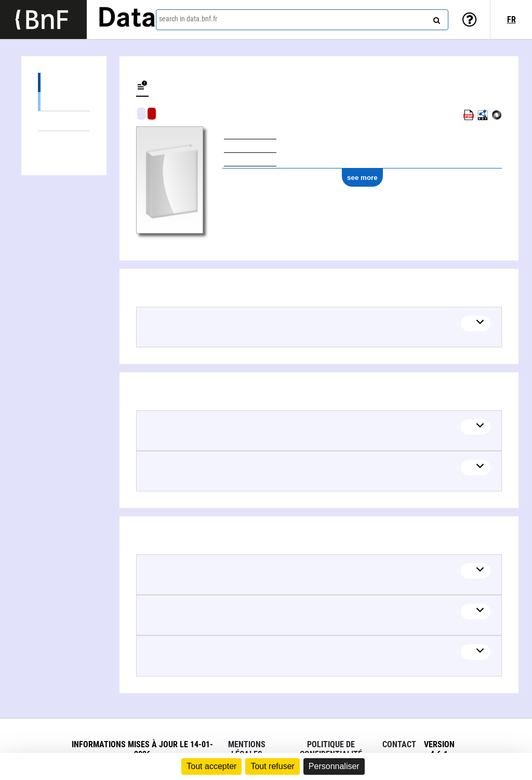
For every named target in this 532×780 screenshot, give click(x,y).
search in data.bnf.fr (188, 19)
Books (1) (64, 101)
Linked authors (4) (64, 141)
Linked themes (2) (64, 121)
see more (362, 178)
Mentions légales (247, 749)
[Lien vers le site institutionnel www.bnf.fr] (43, 19)
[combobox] (302, 20)
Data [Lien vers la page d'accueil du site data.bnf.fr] (127, 19)
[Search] (435, 18)
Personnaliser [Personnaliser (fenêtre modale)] (334, 766)
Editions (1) (64, 82)
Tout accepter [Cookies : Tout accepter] (211, 766)
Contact (399, 744)
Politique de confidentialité (331, 749)
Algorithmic (152, 114)
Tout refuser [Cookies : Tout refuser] (272, 766)
